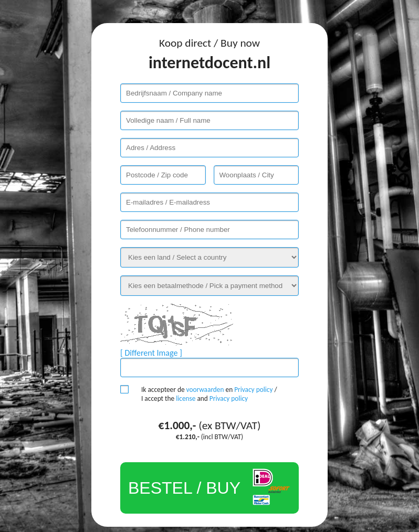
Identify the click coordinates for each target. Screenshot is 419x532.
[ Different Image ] (151, 353)
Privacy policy (253, 390)
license (186, 398)
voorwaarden (205, 390)
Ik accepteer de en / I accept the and (209, 394)
